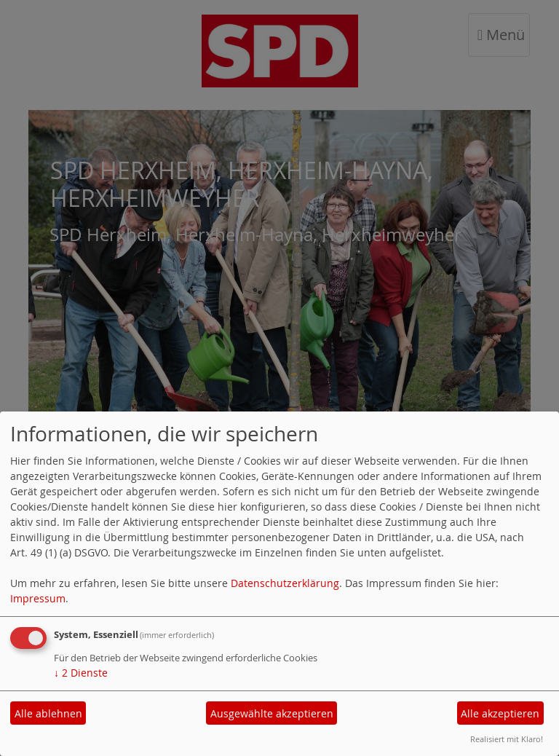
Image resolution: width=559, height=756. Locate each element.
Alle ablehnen (48, 713)
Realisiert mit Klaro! (507, 739)
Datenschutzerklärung (285, 583)
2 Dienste (81, 673)
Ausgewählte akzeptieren (272, 713)
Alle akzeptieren (500, 713)
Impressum (38, 598)
